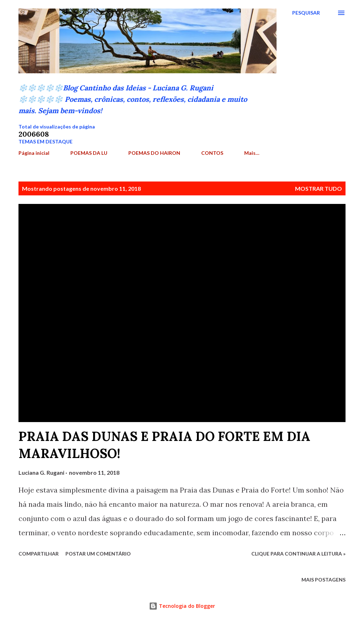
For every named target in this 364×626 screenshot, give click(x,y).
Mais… (252, 153)
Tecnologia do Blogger (182, 606)
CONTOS (212, 153)
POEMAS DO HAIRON (154, 153)
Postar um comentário (98, 554)
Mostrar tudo (318, 188)
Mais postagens (323, 580)
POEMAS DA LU (89, 153)
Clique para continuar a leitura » (298, 554)
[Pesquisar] (306, 13)
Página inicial (34, 153)
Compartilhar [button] (39, 554)
